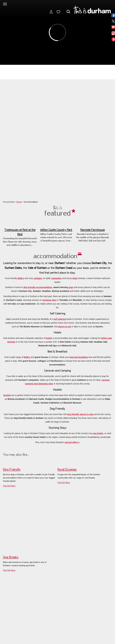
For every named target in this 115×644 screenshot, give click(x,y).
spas (71, 287)
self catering (60, 319)
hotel (75, 278)
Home (19, 202)
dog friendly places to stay (80, 414)
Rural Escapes (67, 469)
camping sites (49, 300)
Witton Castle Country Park (56, 230)
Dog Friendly (12, 469)
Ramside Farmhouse (93, 230)
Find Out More (9, 486)
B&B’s (21, 278)
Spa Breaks (11, 557)
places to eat (64, 327)
